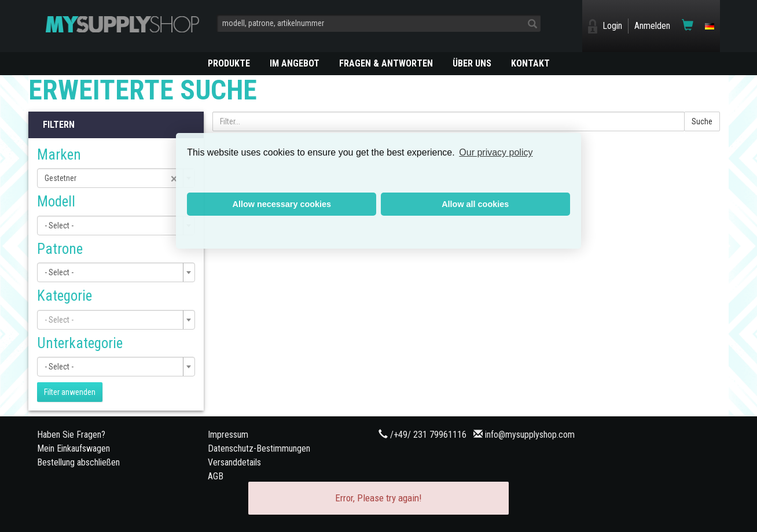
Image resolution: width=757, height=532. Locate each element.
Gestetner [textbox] (111, 178)
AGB (216, 476)
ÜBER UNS (472, 63)
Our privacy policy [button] (496, 152)
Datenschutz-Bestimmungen (259, 448)
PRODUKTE (229, 63)
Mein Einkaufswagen (74, 448)
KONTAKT (530, 63)
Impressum (228, 435)
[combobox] (116, 178)
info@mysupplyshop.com (530, 435)
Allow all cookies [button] (475, 204)
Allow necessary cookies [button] (282, 204)
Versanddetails (234, 462)
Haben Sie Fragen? (71, 435)
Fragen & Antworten (386, 63)
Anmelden (652, 26)
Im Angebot (295, 63)
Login (612, 26)
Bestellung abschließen (78, 462)
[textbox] (113, 320)
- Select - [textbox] (59, 226)
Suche (702, 121)
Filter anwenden (70, 392)
